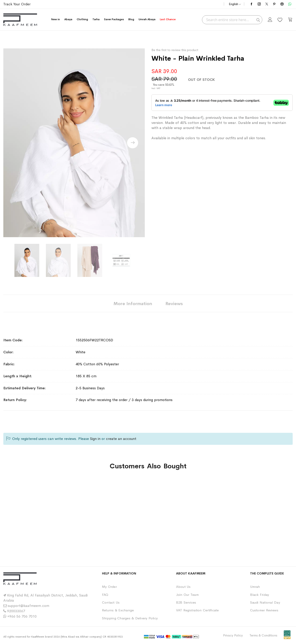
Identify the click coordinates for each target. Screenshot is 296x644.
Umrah (255, 587)
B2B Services (186, 602)
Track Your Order (17, 4)
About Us (183, 587)
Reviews (174, 304)
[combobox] (232, 20)
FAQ (105, 595)
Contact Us (111, 602)
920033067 (16, 611)
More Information (133, 304)
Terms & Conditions (263, 635)
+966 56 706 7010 (22, 616)
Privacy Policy (233, 635)
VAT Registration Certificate (197, 610)
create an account (121, 439)
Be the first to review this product (175, 50)
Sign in (95, 439)
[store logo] (20, 20)
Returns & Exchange (118, 610)
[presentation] (133, 143)
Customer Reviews (264, 610)
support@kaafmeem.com (28, 606)
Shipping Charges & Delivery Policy (130, 618)
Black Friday (260, 595)
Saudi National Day (265, 602)
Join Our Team (187, 595)
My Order (109, 587)
